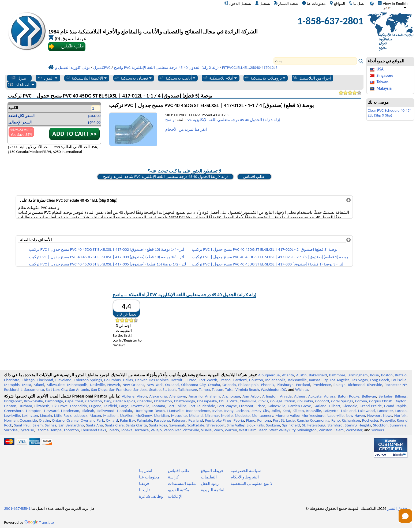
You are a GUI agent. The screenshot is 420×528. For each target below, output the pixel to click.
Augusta (315, 396)
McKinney (144, 415)
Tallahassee (187, 390)
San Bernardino (71, 425)
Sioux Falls (255, 425)
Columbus (112, 380)
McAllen (127, 415)
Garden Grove (299, 406)
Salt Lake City (57, 390)
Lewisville (12, 415)
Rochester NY (396, 385)
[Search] (315, 61)
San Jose (140, 390)
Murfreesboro (313, 415)
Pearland (196, 420)
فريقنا (144, 484)
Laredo (401, 411)
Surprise (11, 430)
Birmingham (358, 375)
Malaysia (384, 88)
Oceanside (28, 420)
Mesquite (179, 415)
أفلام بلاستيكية (220, 78)
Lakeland (348, 411)
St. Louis (169, 390)
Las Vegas (360, 380)
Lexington (30, 415)
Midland (196, 415)
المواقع (337, 3)
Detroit (177, 380)
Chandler (145, 401)
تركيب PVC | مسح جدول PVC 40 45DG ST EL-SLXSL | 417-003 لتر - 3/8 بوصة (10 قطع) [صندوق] (107, 257)
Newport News (380, 415)
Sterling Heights (358, 425)
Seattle (155, 390)
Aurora (330, 396)
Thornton (71, 430)
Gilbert (335, 406)
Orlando (229, 385)
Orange (72, 420)
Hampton (34, 411)
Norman (11, 420)
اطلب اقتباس (254, 177)
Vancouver (172, 430)
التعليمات (209, 477)
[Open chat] (405, 516)
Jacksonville (297, 380)
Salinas (50, 425)
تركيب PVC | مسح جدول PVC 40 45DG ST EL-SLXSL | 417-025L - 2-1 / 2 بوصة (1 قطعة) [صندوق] (270, 257)
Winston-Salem (331, 430)
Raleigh (340, 385)
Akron (142, 396)
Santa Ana (94, 425)
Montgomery (262, 415)
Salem (38, 425)
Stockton (380, 425)
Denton (10, 406)
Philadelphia (248, 385)
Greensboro (14, 411)
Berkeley (385, 396)
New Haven (355, 415)
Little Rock (63, 415)
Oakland (172, 385)
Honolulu (124, 411)
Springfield (291, 425)
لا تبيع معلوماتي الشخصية (252, 484)
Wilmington (307, 430)
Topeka (127, 430)
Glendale (350, 406)
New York (155, 385)
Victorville (191, 430)
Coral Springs (342, 401)
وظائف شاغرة (151, 496)
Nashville (97, 385)
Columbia (305, 401)
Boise (374, 375)
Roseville (388, 420)
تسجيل (263, 3)
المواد (47, 78)
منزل (18, 78)
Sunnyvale (398, 425)
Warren (231, 430)
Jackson (242, 411)
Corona (361, 401)
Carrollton (94, 401)
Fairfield (110, 406)
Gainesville (276, 406)
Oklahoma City (193, 385)
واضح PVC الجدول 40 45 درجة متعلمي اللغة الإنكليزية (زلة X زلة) (223, 120)
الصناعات (21, 85)
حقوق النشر (397, 508)
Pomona (264, 420)
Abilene (128, 396)
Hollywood (106, 411)
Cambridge (54, 401)
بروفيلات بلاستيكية (265, 78)
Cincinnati (45, 380)
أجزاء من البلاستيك (312, 78)
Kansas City (318, 380)
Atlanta (288, 375)
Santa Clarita (136, 425)
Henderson (70, 411)
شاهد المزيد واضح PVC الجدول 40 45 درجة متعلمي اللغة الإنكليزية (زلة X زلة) (165, 177)
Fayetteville (140, 406)
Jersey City (260, 411)
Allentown (178, 396)
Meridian (161, 415)
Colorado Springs (88, 380)
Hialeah (88, 411)
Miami (39, 385)
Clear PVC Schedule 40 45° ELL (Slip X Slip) (389, 113)
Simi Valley (236, 425)
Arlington (270, 396)
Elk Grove (60, 406)
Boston (387, 375)
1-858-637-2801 (330, 21)
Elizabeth (42, 406)
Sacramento (34, 390)
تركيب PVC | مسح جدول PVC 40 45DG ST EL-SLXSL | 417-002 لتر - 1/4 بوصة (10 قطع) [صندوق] (107, 249)
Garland (320, 406)
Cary (108, 401)
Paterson (179, 420)
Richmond (356, 385)
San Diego (99, 390)
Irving (229, 411)
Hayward (51, 411)
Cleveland (63, 380)
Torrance (142, 430)
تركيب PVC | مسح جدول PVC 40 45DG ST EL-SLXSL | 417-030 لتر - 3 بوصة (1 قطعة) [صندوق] (268, 264)
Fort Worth (208, 380)
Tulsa (229, 390)
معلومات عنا (314, 3)
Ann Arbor (251, 396)
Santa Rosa (158, 425)
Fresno (225, 380)
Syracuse (27, 430)
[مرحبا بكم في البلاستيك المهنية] (153, 22)
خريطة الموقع (212, 471)
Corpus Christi (381, 401)
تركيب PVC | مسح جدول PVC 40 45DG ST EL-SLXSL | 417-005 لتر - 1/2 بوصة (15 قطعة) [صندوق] (108, 264)
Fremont (246, 406)
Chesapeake (207, 401)
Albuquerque (269, 375)
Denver (141, 380)
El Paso (190, 380)
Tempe (56, 430)
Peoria (239, 420)
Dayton (400, 401)
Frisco (260, 406)
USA (380, 69)
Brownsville (33, 401)
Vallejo (156, 430)
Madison (110, 415)
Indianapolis (275, 380)
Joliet (276, 411)
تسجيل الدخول (238, 3)
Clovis (263, 401)
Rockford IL (13, 390)
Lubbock (81, 415)
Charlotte (12, 380)
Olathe (44, 420)
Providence (322, 385)
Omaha (214, 385)
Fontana (158, 406)
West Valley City (282, 430)
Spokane (273, 425)
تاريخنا (144, 490)
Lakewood (366, 411)
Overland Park (92, 420)
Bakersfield (318, 375)
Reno (335, 420)
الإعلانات (175, 496)
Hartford (240, 380)
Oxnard (112, 420)
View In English (393, 3)
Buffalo (401, 375)
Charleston (163, 401)
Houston (256, 380)
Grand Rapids (395, 406)
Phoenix (267, 385)
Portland (303, 385)
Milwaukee (56, 385)
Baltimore (337, 375)
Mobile (227, 415)
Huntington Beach (150, 411)
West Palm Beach (253, 430)
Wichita (301, 390)
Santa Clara (114, 425)
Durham (25, 406)
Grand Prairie (371, 406)
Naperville (335, 415)
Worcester (354, 430)
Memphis (12, 385)
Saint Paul (22, 425)
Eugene (95, 406)
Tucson (218, 390)
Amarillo (196, 396)
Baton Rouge (348, 396)
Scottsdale (196, 425)
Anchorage (231, 396)
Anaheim (212, 396)
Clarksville (248, 401)
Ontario (58, 420)
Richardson (351, 420)
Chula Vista (228, 401)
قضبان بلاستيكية (133, 78)
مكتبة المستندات (182, 484)
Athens (300, 396)
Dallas (128, 380)
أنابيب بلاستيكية (177, 78)
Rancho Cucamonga (313, 420)
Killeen (298, 411)
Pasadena (162, 420)
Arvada (286, 396)
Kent (286, 411)
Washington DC (273, 390)
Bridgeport (13, 401)
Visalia (207, 430)
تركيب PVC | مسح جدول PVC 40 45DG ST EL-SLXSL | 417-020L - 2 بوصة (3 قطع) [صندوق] (265, 249)
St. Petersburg (314, 425)
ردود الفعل (210, 484)
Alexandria (158, 396)
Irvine (217, 411)
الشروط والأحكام (245, 477)
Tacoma (42, 430)
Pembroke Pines (218, 420)
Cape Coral (74, 401)
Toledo (113, 430)
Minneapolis (77, 385)
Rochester (370, 420)
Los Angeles (340, 380)
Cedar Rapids (124, 401)
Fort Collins (177, 406)
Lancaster (385, 411)
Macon (95, 415)
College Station (283, 401)
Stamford (335, 425)
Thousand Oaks (93, 430)
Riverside (374, 385)
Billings (401, 396)
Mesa (27, 385)
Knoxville (314, 411)
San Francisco (120, 390)
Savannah (177, 425)
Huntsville (175, 411)
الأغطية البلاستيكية (86, 78)
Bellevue (369, 396)
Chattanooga (185, 401)
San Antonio (79, 390)
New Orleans (133, 385)
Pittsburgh (285, 385)
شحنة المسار (286, 3)
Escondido (78, 406)
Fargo (124, 406)
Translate (39, 522)
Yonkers (378, 430)
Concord (322, 401)
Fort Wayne (227, 406)
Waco (218, 430)
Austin (301, 375)
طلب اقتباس (179, 471)
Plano (250, 420)
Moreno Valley (287, 415)
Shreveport (215, 425)
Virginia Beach (247, 390)
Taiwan (382, 82)
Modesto (242, 415)
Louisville (399, 380)
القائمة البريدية (213, 490)
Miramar (212, 415)
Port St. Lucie (284, 420)
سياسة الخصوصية (246, 471)
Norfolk (400, 415)
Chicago (28, 380)
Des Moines (158, 380)
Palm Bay (127, 420)
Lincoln (46, 415)
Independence (198, 411)
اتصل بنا (357, 3)
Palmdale (145, 420)
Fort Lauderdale (202, 406)
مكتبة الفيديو (179, 490)
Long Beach (380, 380)
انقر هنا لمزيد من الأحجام (186, 129)
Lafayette (331, 411)
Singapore (385, 76)
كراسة (173, 477)
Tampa (204, 390)
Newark (113, 385)
